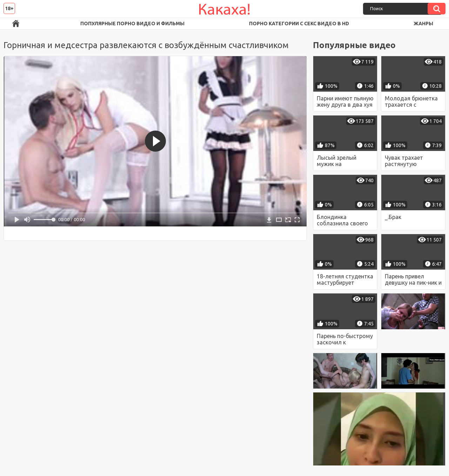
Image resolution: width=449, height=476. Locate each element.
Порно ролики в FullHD (16, 24)
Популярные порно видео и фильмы (132, 24)
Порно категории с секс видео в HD (299, 24)
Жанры (423, 24)
